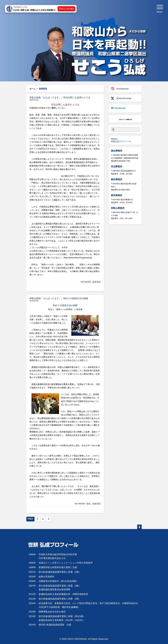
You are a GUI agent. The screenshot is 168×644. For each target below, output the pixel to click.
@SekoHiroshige (121, 98)
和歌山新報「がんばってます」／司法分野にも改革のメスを (60, 98)
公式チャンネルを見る (66, 9)
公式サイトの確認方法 (125, 120)
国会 (89, 504)
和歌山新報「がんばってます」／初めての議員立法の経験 (59, 298)
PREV (30, 519)
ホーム (32, 89)
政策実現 (97, 282)
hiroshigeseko (120, 89)
